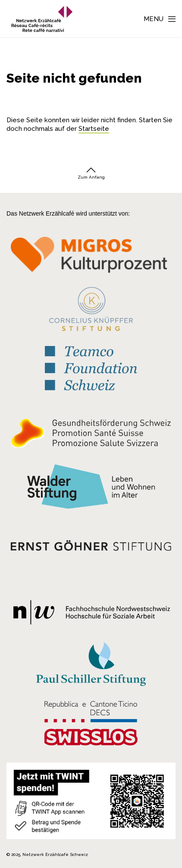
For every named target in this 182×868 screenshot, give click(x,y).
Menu (154, 19)
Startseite (94, 129)
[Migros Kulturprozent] (91, 256)
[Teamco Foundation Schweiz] (91, 365)
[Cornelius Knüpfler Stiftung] (91, 309)
